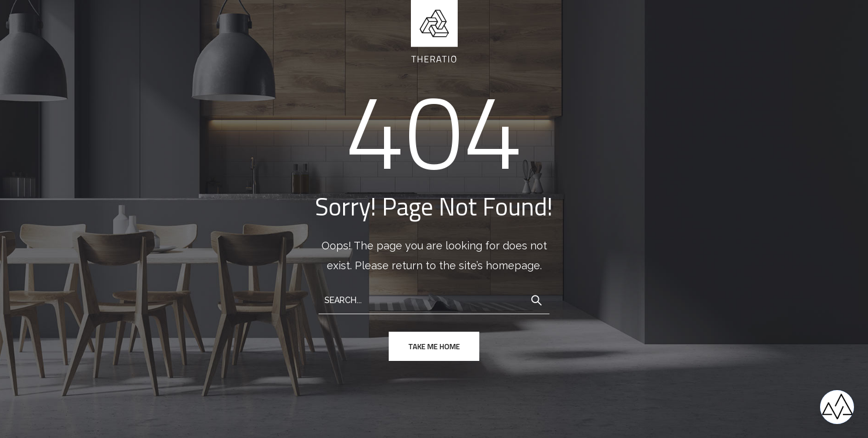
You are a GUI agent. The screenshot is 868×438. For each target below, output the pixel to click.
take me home (434, 346)
